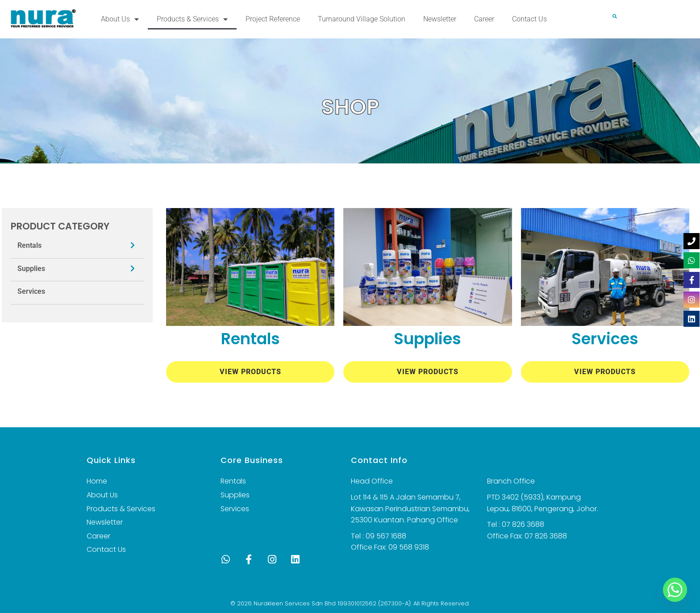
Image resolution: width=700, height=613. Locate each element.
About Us (120, 19)
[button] (615, 16)
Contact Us (529, 19)
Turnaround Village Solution (362, 19)
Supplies (31, 269)
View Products (250, 372)
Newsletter (440, 19)
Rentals (29, 245)
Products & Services (192, 19)
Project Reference (273, 19)
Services (31, 291)
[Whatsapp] (675, 590)
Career (484, 19)
